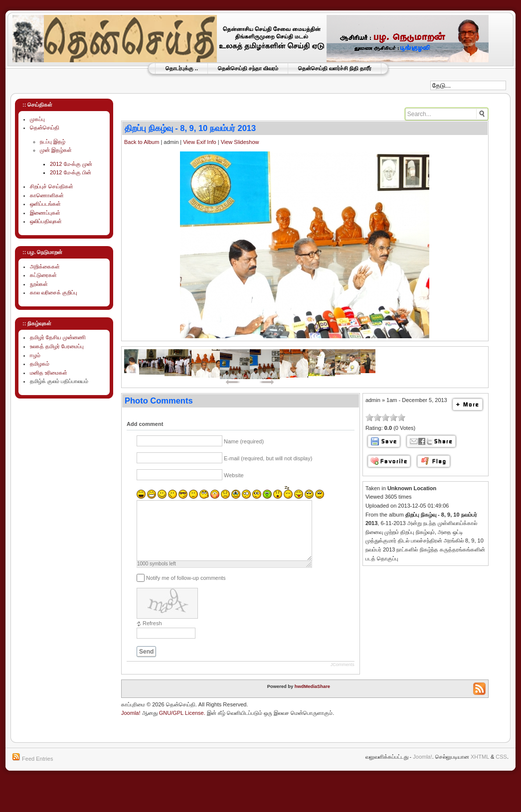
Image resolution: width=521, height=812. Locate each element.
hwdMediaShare (312, 698)
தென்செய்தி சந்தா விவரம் (248, 68)
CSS (501, 769)
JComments (343, 677)
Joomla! (131, 725)
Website (234, 475)
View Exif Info (199, 142)
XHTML (480, 769)
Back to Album (142, 142)
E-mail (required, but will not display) (268, 458)
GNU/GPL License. (182, 725)
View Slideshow (240, 142)
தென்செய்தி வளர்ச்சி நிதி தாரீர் (335, 68)
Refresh (152, 635)
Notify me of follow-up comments (186, 590)
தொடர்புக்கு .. (182, 68)
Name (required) (244, 441)
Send (146, 664)
